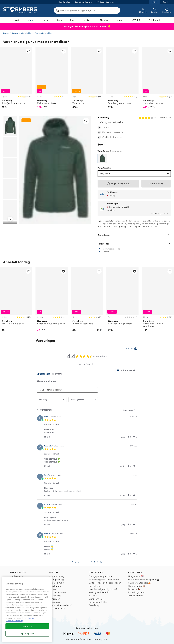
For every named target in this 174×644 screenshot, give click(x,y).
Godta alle (27, 626)
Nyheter (104, 20)
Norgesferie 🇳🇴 (136, 576)
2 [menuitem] (76, 562)
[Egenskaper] (134, 235)
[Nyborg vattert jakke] (102, 158)
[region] (27, 609)
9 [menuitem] (97, 562)
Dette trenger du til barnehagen (105, 583)
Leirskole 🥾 (134, 589)
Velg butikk (112, 210)
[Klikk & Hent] (156, 184)
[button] (48, 437)
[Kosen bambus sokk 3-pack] (52, 301)
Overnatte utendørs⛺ (140, 583)
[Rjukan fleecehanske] (87, 301)
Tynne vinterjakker (44, 33)
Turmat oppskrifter (98, 602)
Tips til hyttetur (136, 596)
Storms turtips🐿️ (137, 586)
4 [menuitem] (82, 562)
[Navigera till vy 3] (10, 168)
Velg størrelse (135, 174)
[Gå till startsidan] (20, 10)
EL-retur (93, 596)
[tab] (126, 371)
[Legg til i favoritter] (28, 51)
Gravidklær (94, 586)
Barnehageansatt (137, 592)
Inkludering (55, 596)
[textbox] (136, 411)
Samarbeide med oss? (60, 605)
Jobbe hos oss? (57, 608)
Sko (72, 20)
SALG (17, 20)
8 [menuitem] (94, 562)
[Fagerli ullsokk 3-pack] (16, 301)
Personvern (55, 602)
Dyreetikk (54, 589)
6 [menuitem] (88, 562)
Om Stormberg (57, 576)
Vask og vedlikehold (99, 592)
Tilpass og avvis (27, 634)
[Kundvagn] (167, 10)
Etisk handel (55, 586)
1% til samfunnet (57, 592)
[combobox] (52, 400)
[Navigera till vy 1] (10, 126)
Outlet (120, 20)
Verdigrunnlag (56, 580)
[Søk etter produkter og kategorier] (88, 10)
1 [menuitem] (73, 562)
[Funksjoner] (134, 244)
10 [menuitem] (101, 562)
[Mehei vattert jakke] (52, 79)
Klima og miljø (57, 583)
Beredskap (94, 605)
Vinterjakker (27, 33)
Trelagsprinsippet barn (100, 576)
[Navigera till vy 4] (10, 189)
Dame (31, 20)
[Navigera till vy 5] (10, 210)
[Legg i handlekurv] (118, 184)
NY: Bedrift (154, 20)
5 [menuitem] (85, 562)
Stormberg (103, 117)
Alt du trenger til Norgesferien (104, 580)
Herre (46, 20)
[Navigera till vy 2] (10, 147)
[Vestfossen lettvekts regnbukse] (158, 301)
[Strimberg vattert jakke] (122, 79)
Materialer (54, 599)
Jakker (15, 33)
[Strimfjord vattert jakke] (16, 79)
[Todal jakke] (87, 79)
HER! (105, 26)
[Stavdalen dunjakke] (158, 79)
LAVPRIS (136, 20)
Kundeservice (16, 576)
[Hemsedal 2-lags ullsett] (122, 301)
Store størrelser (96, 599)
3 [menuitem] (79, 562)
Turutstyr (87, 20)
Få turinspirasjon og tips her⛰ (144, 580)
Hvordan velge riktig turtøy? (103, 589)
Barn (60, 20)
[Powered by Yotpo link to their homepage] (132, 349)
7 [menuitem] (91, 562)
